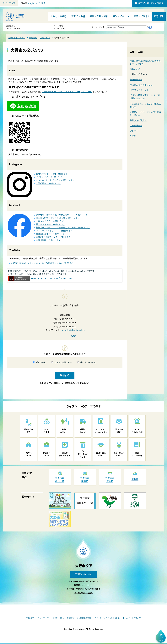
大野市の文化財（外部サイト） (51, 234)
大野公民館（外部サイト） (49, 183)
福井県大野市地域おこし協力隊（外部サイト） (58, 218)
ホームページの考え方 (132, 618)
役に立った (41, 362)
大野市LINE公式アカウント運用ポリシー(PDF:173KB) (67, 92)
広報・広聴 (45, 38)
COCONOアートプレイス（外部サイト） (55, 180)
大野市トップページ (17, 38)
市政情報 (159, 16)
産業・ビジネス (142, 16)
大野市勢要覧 (136, 126)
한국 (38, 3)
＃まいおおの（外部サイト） (50, 177)
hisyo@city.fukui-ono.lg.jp (73, 330)
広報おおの (135, 69)
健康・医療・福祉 (99, 16)
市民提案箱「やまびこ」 (141, 85)
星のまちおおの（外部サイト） (51, 224)
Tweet (73, 336)
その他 (133, 136)
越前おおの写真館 (138, 120)
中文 (44, 3)
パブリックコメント (139, 90)
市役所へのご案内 (83, 574)
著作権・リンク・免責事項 (63, 618)
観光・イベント (121, 16)
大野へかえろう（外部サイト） (51, 221)
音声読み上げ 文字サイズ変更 (151, 3)
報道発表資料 (136, 80)
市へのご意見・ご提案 (83, 593)
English (32, 3)
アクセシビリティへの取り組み (107, 618)
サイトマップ (9, 3)
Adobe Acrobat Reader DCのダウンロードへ (40, 278)
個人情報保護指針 (84, 618)
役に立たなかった (88, 362)
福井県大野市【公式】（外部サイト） (54, 174)
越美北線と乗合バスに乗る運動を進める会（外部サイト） (63, 227)
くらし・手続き (59, 16)
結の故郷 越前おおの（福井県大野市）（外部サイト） (62, 215)
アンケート (135, 131)
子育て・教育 (78, 16)
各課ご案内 (30, 618)
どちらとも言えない (63, 362)
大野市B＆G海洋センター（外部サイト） (55, 237)
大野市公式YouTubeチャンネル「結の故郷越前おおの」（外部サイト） (44, 263)
